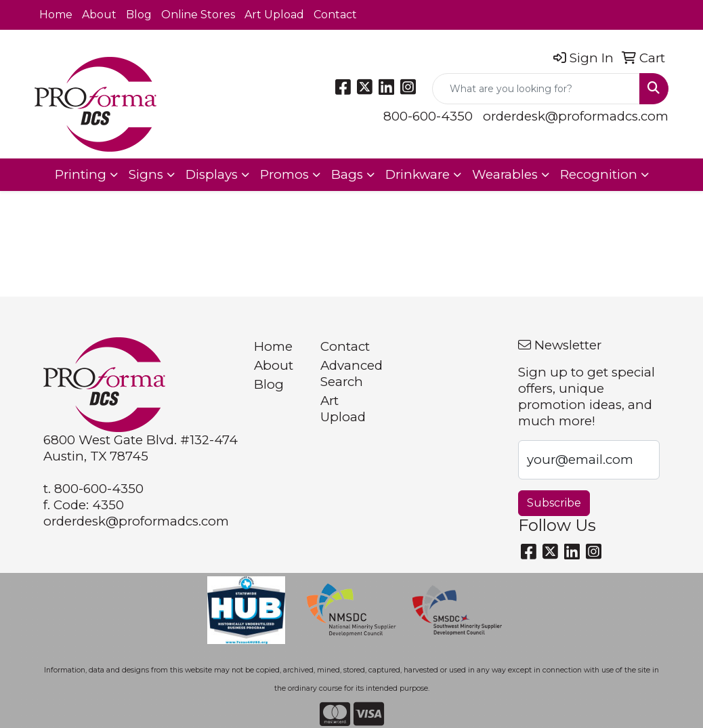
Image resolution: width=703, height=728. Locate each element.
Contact (335, 15)
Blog (139, 15)
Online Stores (198, 15)
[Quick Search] (536, 89)
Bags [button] (347, 174)
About (99, 15)
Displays (212, 174)
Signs (146, 174)
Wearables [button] (505, 174)
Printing (81, 174)
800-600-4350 (428, 116)
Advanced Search (345, 373)
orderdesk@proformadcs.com (576, 116)
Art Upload (274, 15)
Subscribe (554, 503)
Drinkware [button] (418, 174)
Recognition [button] (599, 174)
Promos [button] (284, 174)
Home (56, 15)
